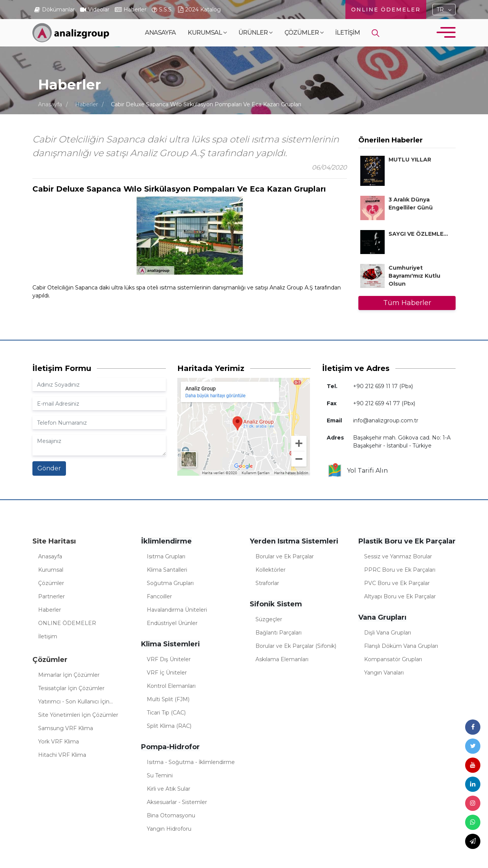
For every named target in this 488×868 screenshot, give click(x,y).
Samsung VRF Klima (66, 728)
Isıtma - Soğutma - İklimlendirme (191, 762)
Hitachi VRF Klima (62, 755)
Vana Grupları (382, 617)
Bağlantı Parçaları (279, 633)
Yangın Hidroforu (169, 829)
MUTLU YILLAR (410, 160)
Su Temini (160, 775)
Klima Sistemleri (170, 644)
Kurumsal (207, 33)
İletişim (348, 33)
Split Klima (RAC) (169, 726)
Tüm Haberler (407, 303)
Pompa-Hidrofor (170, 747)
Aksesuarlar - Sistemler (177, 802)
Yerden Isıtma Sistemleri (294, 541)
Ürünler (255, 33)
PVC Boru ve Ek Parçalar (397, 583)
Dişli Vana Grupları (388, 633)
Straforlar (267, 583)
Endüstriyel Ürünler (172, 623)
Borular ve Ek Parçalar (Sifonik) (296, 646)
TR (440, 10)
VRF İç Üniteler (167, 673)
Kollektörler (270, 570)
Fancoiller (159, 596)
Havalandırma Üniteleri (177, 610)
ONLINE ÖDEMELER (386, 10)
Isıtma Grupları (166, 556)
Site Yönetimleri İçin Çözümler (78, 715)
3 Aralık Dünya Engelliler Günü (411, 204)
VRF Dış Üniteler (169, 659)
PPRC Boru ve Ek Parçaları (400, 570)
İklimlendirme (166, 541)
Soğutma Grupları (170, 583)
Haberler (87, 104)
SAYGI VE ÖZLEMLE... (418, 234)
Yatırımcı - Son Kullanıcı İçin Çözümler (74, 703)
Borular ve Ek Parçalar (285, 556)
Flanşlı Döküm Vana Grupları (401, 646)
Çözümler (304, 33)
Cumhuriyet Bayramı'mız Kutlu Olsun (414, 276)
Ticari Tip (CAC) (166, 713)
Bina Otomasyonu (171, 815)
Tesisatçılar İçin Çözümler (71, 688)
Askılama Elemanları (282, 659)
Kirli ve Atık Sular (169, 789)
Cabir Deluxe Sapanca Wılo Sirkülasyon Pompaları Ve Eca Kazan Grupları (206, 104)
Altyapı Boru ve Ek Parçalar (400, 596)
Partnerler (51, 596)
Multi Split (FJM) (168, 699)
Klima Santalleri (167, 570)
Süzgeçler (269, 619)
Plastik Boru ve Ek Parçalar (407, 541)
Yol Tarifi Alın (357, 471)
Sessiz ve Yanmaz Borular (398, 556)
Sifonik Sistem (276, 604)
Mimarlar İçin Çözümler (69, 675)
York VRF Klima (59, 742)
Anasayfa (160, 33)
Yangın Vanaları (384, 673)
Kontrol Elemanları (171, 686)
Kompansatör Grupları (393, 659)
